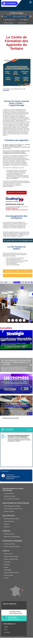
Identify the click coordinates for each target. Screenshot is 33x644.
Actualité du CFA (22, 23)
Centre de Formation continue (20, 17)
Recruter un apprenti (9, 23)
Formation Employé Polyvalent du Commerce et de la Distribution (19, 436)
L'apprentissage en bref (9, 20)
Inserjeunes (6, 90)
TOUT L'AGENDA (29, 430)
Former (5, 17)
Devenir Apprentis (24, 20)
